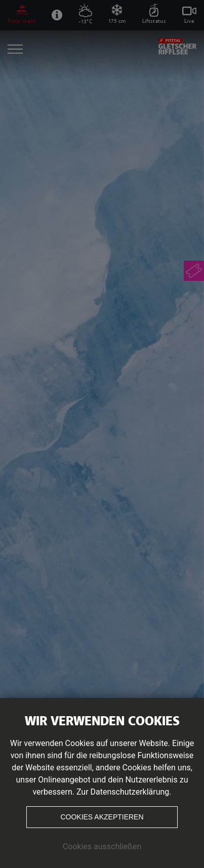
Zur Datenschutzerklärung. (124, 792)
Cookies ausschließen (102, 846)
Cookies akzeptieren (102, 817)
